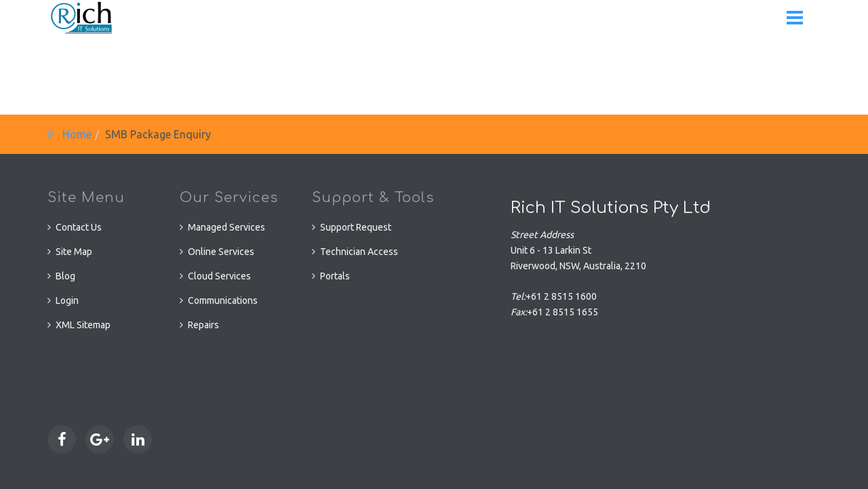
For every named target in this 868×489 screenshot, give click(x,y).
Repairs (203, 325)
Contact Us (79, 227)
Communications (223, 300)
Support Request (356, 227)
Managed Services (226, 227)
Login (67, 300)
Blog (65, 276)
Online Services (221, 252)
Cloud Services (219, 276)
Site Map (74, 252)
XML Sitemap (83, 325)
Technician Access (359, 252)
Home (77, 134)
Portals (335, 276)
